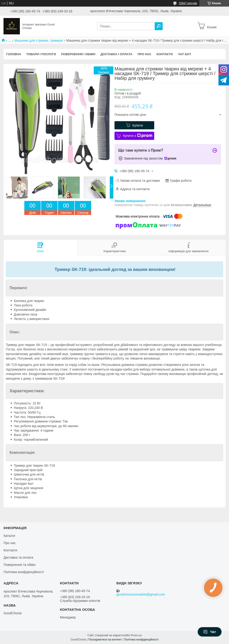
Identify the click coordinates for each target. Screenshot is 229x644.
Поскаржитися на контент (105, 640)
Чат (210, 632)
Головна (14, 54)
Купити (138, 125)
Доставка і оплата (116, 54)
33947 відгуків (188, 3)
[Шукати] (159, 26)
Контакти (165, 54)
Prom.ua (136, 635)
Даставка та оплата (18, 557)
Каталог (9, 536)
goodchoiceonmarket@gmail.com (141, 595)
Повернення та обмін (20, 565)
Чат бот (184, 54)
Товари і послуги (41, 54)
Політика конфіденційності (24, 572)
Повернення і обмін (78, 54)
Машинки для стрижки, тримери (39, 40)
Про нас (144, 54)
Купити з (138, 136)
